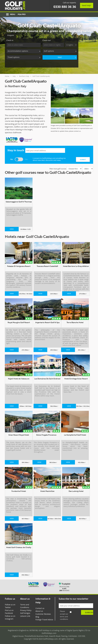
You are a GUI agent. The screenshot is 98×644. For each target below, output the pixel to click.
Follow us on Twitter (10, 606)
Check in (10, 40)
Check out (47, 40)
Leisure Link (25, 616)
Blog (37, 617)
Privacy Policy (26, 610)
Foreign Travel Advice (44, 619)
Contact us (40, 608)
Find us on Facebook (9, 611)
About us (39, 611)
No (12, 159)
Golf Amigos (25, 613)
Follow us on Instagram (10, 617)
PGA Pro (22, 14)
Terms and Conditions (25, 606)
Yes (26, 159)
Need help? (87, 5)
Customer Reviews (43, 614)
